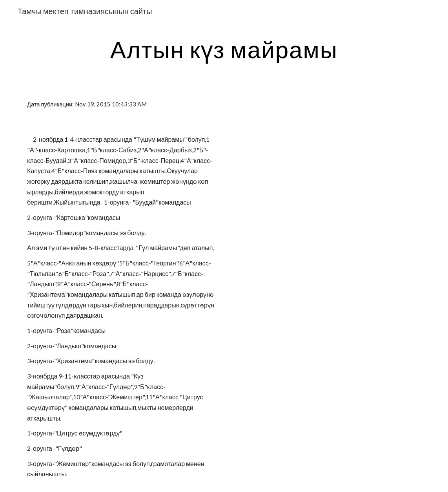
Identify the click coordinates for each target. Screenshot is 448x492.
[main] (224, 49)
